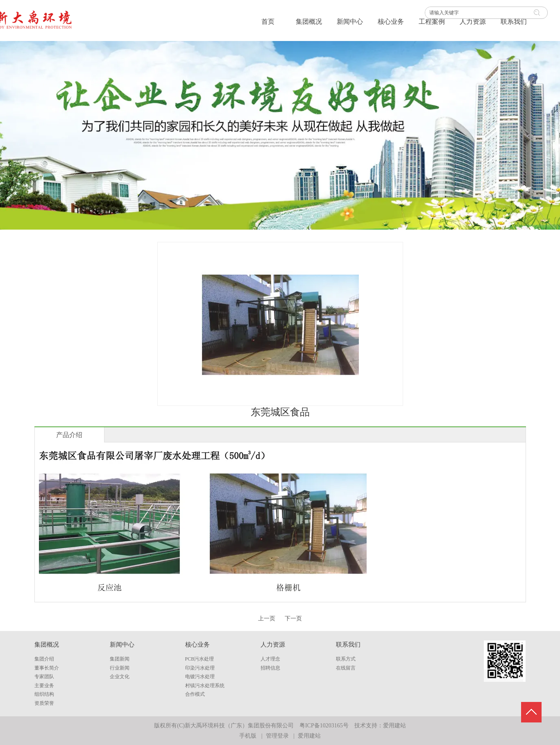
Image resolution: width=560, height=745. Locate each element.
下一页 (293, 619)
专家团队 (44, 677)
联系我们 (348, 645)
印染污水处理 (200, 668)
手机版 (248, 736)
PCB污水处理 (200, 659)
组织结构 (44, 694)
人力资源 (273, 645)
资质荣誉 (44, 703)
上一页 (267, 619)
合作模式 (195, 694)
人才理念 (270, 659)
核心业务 (197, 645)
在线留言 (346, 668)
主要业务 (44, 686)
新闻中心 (122, 645)
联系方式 (346, 659)
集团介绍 (44, 659)
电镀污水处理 (200, 677)
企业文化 (120, 677)
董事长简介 (47, 668)
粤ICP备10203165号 (324, 726)
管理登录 (277, 736)
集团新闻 (120, 659)
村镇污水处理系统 (205, 686)
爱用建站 (394, 726)
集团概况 (47, 645)
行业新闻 (120, 668)
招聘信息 (270, 668)
